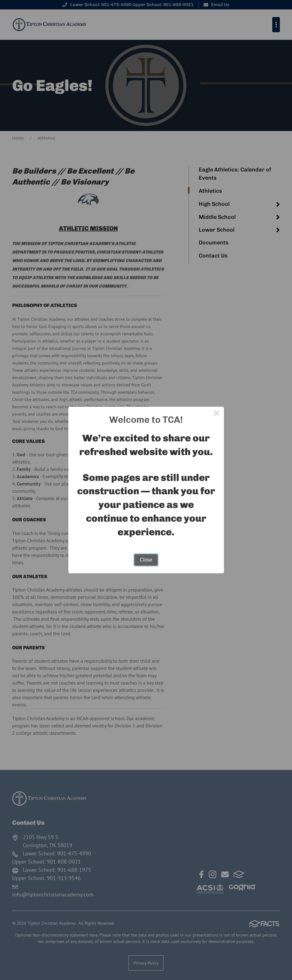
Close (146, 560)
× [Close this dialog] (217, 414)
